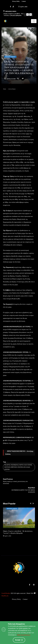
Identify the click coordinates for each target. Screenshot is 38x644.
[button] (28, 15)
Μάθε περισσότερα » (24, 635)
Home (5, 89)
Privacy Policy (16, 1)
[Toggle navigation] (34, 21)
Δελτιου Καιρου (10, 57)
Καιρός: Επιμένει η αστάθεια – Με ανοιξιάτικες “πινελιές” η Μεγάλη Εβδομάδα (18, 532)
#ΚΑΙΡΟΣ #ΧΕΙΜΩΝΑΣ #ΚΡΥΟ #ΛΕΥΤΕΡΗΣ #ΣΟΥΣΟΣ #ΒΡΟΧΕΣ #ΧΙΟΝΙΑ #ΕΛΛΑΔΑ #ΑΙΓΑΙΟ (18, 467)
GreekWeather (6, 593)
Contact (24, 1)
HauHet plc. (5, 596)
